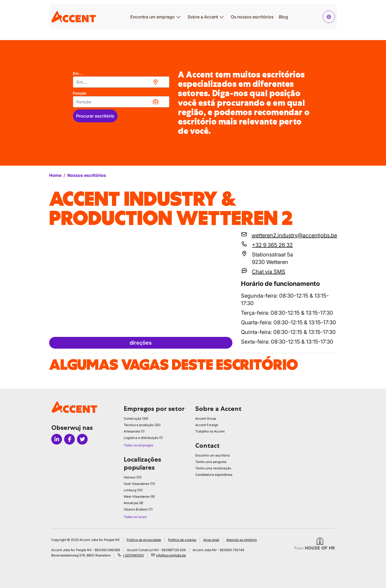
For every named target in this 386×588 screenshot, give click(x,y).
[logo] (74, 17)
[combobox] (121, 82)
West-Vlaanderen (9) (139, 497)
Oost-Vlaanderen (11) (139, 484)
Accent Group (206, 418)
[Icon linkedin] (57, 439)
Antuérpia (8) (133, 503)
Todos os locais (135, 517)
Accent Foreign (207, 425)
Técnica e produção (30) (142, 425)
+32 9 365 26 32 (272, 245)
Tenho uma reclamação (213, 468)
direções (141, 343)
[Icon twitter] (82, 439)
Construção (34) (136, 418)
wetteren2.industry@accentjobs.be (294, 235)
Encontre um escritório (213, 455)
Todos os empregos (138, 445)
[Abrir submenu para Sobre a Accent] (222, 17)
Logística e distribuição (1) (143, 438)
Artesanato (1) (134, 431)
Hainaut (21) (133, 477)
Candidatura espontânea (214, 475)
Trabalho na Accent (210, 431)
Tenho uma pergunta (211, 462)
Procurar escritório (95, 116)
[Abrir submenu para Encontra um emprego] (178, 17)
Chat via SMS (269, 272)
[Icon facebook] (69, 439)
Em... (78, 73)
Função (80, 93)
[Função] (121, 102)
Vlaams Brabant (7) (138, 509)
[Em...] (121, 82)
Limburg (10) (133, 490)
